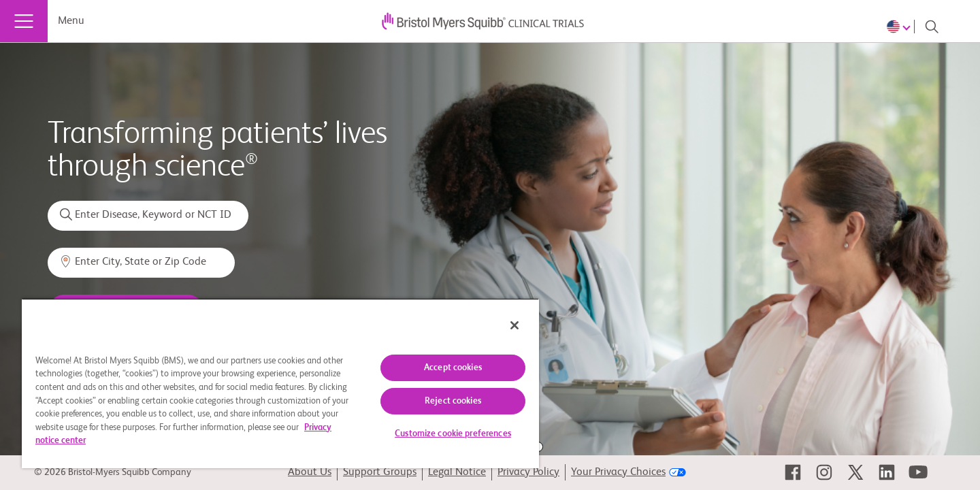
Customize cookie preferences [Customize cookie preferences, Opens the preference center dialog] (453, 434)
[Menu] (24, 21)
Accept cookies (453, 368)
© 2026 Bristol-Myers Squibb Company (113, 472)
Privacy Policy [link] (528, 472)
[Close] (514, 325)
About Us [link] (310, 472)
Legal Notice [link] (457, 472)
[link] (793, 472)
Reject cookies (453, 401)
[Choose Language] (900, 27)
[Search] (932, 27)
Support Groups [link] (380, 472)
